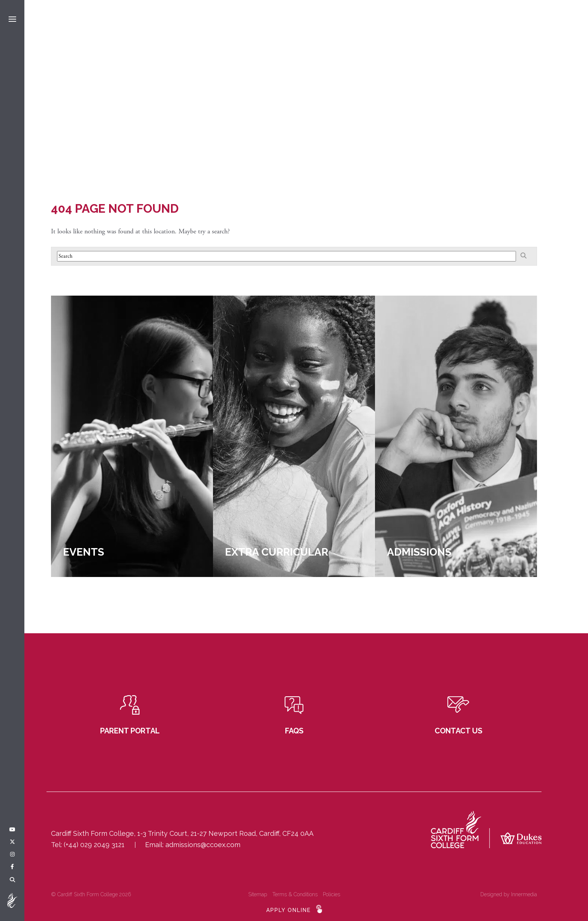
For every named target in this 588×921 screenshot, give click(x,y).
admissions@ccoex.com (203, 845)
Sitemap (258, 894)
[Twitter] (12, 842)
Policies (331, 894)
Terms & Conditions (295, 894)
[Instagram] (12, 855)
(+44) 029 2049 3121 (94, 845)
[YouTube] (12, 830)
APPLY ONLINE (289, 910)
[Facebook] (12, 867)
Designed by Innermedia (509, 894)
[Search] (12, 880)
